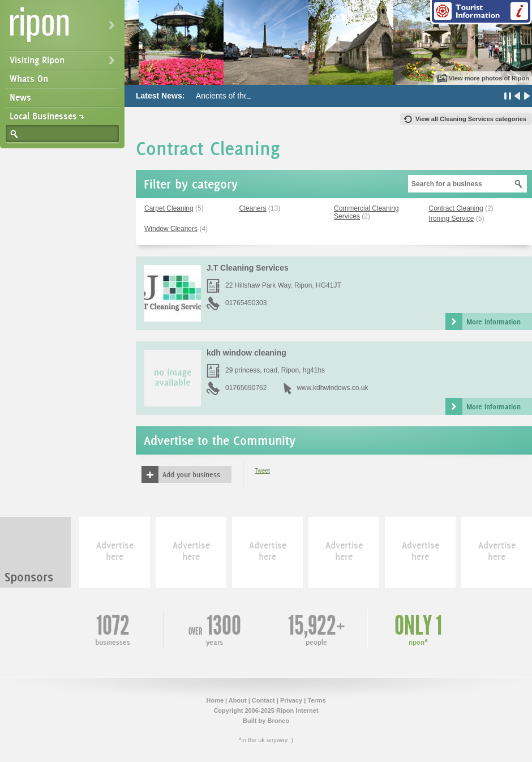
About (238, 700)
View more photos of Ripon (489, 78)
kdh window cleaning (246, 353)
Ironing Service (452, 219)
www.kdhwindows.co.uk (332, 388)
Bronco (278, 721)
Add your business (191, 474)
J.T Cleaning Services (248, 268)
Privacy (291, 700)
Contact (263, 700)
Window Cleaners (171, 229)
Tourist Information (481, 12)
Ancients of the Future (235, 96)
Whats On (29, 79)
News (20, 97)
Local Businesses (43, 116)
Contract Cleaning (456, 208)
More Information (494, 322)
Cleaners (253, 208)
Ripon (65, 29)
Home (215, 700)
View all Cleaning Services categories (471, 119)
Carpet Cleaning (169, 208)
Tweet (262, 471)
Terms (316, 700)
